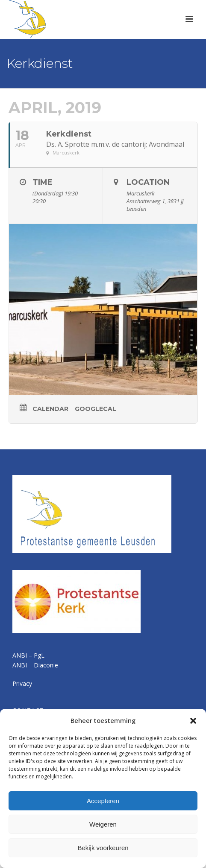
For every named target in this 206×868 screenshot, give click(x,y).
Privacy (22, 683)
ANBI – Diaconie (35, 665)
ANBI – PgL (28, 655)
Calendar (50, 409)
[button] (193, 721)
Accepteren (103, 801)
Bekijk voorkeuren (103, 848)
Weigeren (103, 824)
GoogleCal (96, 409)
